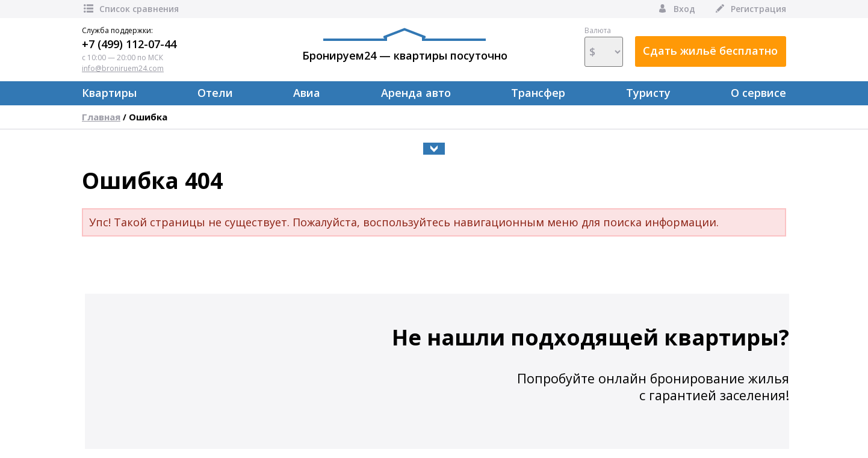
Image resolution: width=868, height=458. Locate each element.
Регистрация (750, 9)
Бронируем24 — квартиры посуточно (405, 45)
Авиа (307, 93)
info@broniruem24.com (123, 68)
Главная (101, 117)
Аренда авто (416, 93)
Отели (215, 93)
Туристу (648, 93)
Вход (676, 9)
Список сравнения (130, 9)
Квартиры (109, 93)
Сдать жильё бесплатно (710, 51)
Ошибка (148, 117)
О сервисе (758, 93)
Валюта (604, 46)
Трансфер (538, 93)
